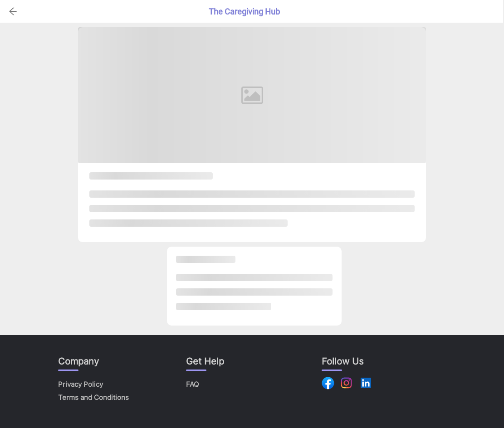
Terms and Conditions (93, 397)
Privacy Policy (81, 384)
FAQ (192, 384)
